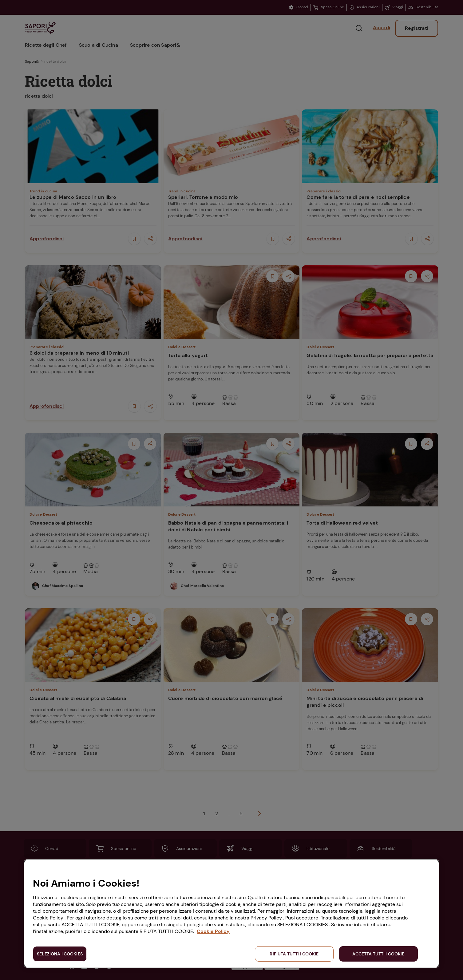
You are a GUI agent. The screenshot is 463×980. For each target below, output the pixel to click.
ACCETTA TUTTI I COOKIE (378, 954)
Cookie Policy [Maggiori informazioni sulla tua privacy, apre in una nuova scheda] (213, 931)
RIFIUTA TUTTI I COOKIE (294, 954)
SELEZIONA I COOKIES (60, 954)
